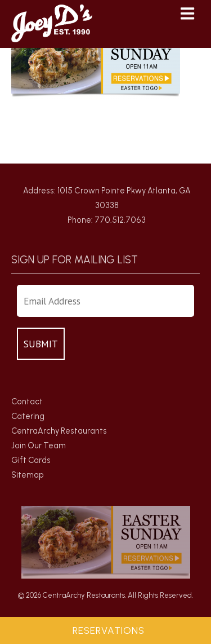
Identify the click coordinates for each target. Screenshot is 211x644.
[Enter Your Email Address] (105, 301)
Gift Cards (31, 460)
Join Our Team (39, 445)
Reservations (109, 630)
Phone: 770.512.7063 (107, 220)
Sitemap (28, 475)
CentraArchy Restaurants (59, 431)
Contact (27, 402)
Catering (28, 416)
